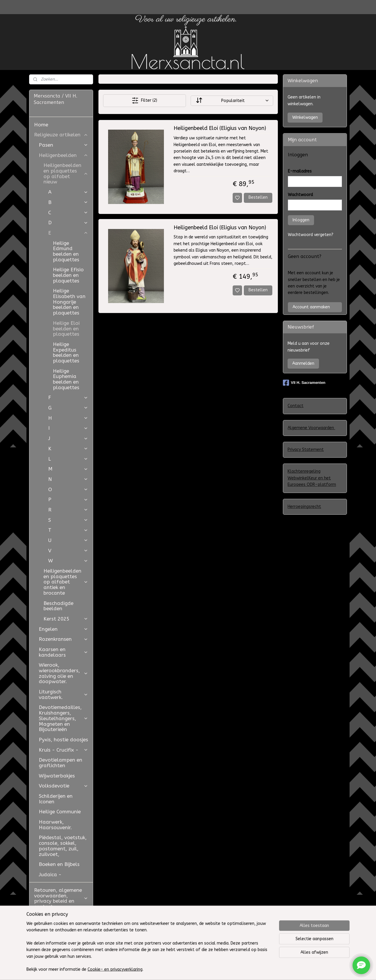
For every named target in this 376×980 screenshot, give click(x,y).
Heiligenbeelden (63, 155)
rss (235, 969)
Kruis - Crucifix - (63, 750)
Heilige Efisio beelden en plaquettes (68, 275)
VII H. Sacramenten (304, 383)
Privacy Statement (306, 450)
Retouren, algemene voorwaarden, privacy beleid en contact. (61, 898)
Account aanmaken (311, 307)
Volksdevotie (63, 786)
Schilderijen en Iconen (56, 799)
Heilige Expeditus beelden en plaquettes (66, 352)
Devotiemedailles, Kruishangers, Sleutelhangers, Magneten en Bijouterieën (63, 718)
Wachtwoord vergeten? (311, 235)
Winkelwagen (305, 117)
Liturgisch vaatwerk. (63, 694)
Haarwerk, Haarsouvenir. (55, 825)
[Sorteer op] (232, 101)
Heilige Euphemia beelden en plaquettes (66, 379)
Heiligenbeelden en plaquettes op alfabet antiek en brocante (66, 582)
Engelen (63, 629)
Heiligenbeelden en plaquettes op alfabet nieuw (66, 173)
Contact (296, 406)
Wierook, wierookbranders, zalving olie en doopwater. (63, 673)
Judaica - (50, 874)
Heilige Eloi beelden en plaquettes (66, 328)
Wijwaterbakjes (57, 776)
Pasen (63, 145)
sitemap (224, 969)
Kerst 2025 (66, 619)
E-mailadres (300, 171)
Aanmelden (303, 363)
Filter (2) (144, 101)
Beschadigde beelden (58, 606)
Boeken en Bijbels (59, 864)
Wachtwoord (300, 195)
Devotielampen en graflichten (61, 763)
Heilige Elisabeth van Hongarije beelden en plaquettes (69, 302)
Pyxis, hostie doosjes (63, 740)
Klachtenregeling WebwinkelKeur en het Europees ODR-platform (312, 478)
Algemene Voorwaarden (311, 428)
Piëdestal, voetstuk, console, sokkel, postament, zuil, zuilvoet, (63, 846)
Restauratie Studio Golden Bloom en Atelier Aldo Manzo (57, 922)
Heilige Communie (60, 812)
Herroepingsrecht (304, 507)
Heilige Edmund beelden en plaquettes (66, 251)
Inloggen (301, 220)
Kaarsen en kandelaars (63, 652)
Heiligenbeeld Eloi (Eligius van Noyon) (220, 128)
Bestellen (258, 197)
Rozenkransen (63, 639)
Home (41, 125)
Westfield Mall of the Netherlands (60, 941)
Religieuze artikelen (61, 135)
